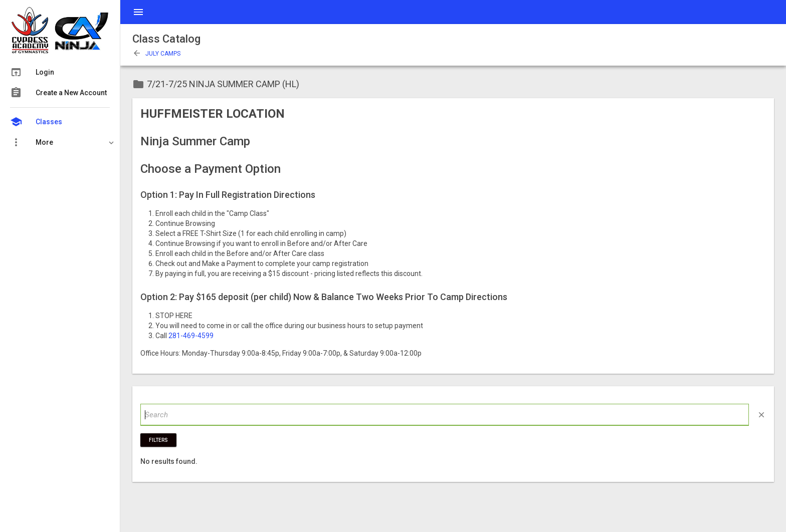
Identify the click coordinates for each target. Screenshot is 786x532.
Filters (158, 440)
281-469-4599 (191, 336)
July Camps (156, 54)
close (761, 415)
